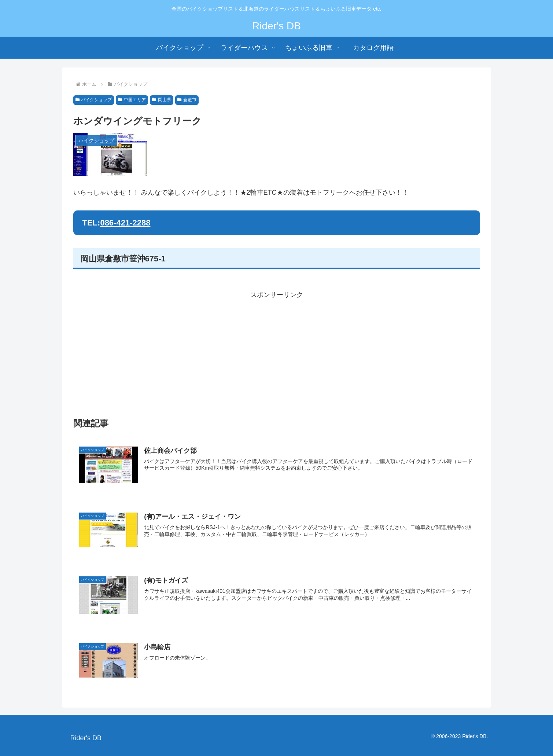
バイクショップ (94, 100)
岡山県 (162, 100)
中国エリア (132, 100)
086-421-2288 (125, 223)
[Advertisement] (277, 352)
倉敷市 (187, 100)
